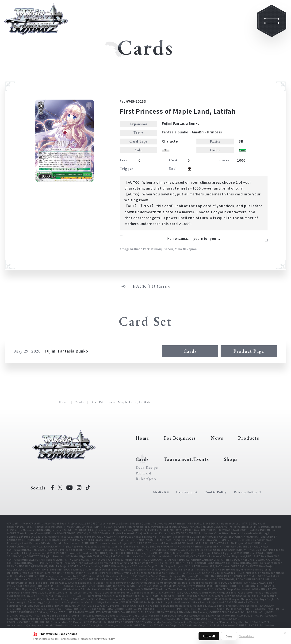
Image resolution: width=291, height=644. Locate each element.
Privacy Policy (106, 639)
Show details (247, 636)
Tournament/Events (186, 459)
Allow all (209, 636)
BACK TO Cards (151, 286)
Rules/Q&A (146, 479)
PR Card (144, 473)
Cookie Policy (216, 492)
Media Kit (161, 492)
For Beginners (180, 438)
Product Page (249, 351)
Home (63, 402)
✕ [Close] (285, 633)
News (217, 438)
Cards (190, 351)
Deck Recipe (147, 468)
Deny (229, 636)
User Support (187, 492)
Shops (231, 459)
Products (249, 438)
